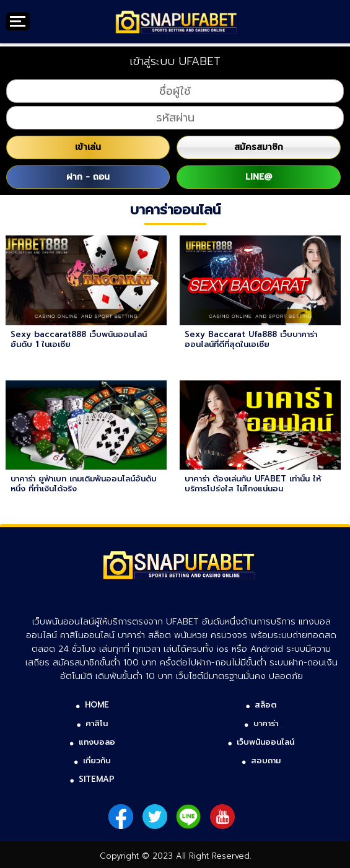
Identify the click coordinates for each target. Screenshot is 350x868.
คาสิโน (97, 723)
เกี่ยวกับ (97, 761)
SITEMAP (97, 779)
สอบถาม (266, 761)
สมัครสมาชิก (259, 147)
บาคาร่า (266, 723)
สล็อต (265, 705)
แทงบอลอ (97, 742)
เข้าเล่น (88, 147)
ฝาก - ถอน (88, 177)
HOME (97, 705)
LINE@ (259, 177)
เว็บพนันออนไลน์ (265, 742)
